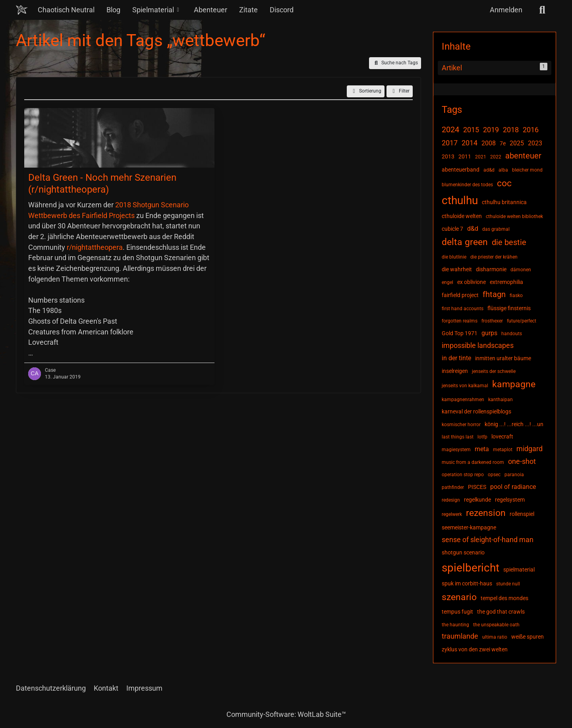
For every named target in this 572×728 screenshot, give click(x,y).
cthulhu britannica (504, 202)
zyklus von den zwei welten (475, 649)
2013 (448, 156)
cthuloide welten (462, 216)
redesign (451, 500)
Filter (400, 91)
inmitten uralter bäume (503, 358)
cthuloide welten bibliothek (514, 216)
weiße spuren (528, 637)
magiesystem (456, 450)
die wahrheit (457, 269)
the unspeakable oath (496, 625)
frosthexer (492, 321)
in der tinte (456, 358)
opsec (494, 475)
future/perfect (522, 321)
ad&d (489, 170)
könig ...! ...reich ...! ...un (514, 424)
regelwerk (452, 514)
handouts (512, 334)
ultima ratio (495, 637)
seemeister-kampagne (469, 527)
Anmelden (506, 10)
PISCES (477, 487)
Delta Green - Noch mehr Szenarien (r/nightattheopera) (102, 184)
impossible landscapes (478, 345)
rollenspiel (522, 514)
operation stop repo (463, 475)
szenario (459, 597)
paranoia (514, 475)
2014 (470, 143)
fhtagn (494, 294)
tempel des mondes (504, 598)
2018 (511, 130)
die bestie (509, 242)
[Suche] (542, 10)
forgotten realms (460, 321)
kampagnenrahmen (463, 400)
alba (503, 170)
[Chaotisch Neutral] (22, 10)
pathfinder (453, 487)
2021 (481, 157)
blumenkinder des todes (467, 185)
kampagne (514, 384)
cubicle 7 (452, 229)
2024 (450, 129)
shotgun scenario (463, 552)
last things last (458, 437)
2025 (517, 143)
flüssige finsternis (509, 308)
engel (447, 282)
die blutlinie (454, 257)
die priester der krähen (494, 257)
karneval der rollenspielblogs (476, 411)
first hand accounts (463, 309)
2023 (535, 143)
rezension (486, 513)
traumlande (460, 636)
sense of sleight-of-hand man (488, 540)
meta (482, 449)
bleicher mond (527, 170)
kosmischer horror (461, 425)
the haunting (455, 625)
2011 (465, 156)
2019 (491, 130)
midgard (529, 449)
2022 (496, 157)
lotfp (482, 437)
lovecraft (502, 436)
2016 (531, 130)
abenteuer (523, 156)
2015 (471, 130)
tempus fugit (457, 612)
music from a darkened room (473, 462)
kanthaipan (500, 400)
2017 (450, 143)
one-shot (522, 461)
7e (503, 143)
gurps (489, 333)
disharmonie (491, 269)
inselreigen (455, 371)
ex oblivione (472, 282)
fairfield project (460, 295)
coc (504, 183)
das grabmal (496, 229)
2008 (489, 143)
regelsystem (510, 500)
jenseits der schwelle (494, 371)
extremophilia (506, 282)
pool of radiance (513, 487)
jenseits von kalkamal (465, 386)
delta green (465, 242)
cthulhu (460, 200)
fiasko (516, 295)
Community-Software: (286, 714)
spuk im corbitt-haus (467, 583)
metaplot (503, 450)
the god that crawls (501, 612)
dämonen (521, 270)
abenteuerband (461, 170)
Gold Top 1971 (460, 333)
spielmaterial (519, 570)
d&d (473, 229)
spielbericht (471, 568)
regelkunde (477, 500)
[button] (366, 91)
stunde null (508, 584)
